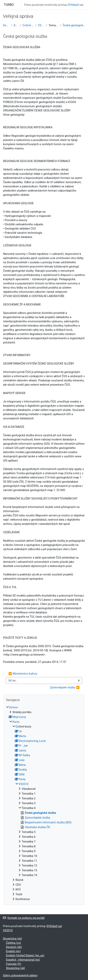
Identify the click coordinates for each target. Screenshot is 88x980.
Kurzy (16, 25)
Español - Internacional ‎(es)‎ (23, 960)
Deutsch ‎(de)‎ (14, 947)
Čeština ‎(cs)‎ (13, 943)
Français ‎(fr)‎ (14, 964)
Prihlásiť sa (75, 5)
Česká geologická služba (74, 25)
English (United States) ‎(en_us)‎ (25, 955)
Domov (6, 25)
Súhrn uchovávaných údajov (20, 975)
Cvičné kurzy (28, 25)
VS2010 (41, 25)
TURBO (9, 5)
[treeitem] (44, 803)
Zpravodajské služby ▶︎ (65, 687)
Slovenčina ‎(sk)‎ (12, 939)
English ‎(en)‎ (13, 951)
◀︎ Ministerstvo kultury (23, 674)
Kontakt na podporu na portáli (24, 918)
